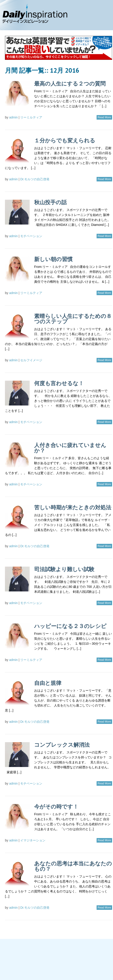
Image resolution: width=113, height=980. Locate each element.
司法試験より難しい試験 (64, 569)
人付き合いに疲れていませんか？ (70, 448)
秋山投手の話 (50, 202)
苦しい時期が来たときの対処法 (73, 507)
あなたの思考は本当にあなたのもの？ (73, 866)
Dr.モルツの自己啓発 (35, 179)
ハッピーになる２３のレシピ (70, 626)
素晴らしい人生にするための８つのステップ (73, 319)
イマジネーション (33, 840)
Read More (104, 117)
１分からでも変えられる (65, 140)
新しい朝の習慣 (53, 259)
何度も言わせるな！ (59, 383)
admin (13, 117)
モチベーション (31, 236)
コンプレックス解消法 (62, 745)
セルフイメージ (31, 360)
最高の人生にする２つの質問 (70, 84)
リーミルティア (31, 117)
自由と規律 (48, 683)
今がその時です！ (56, 807)
